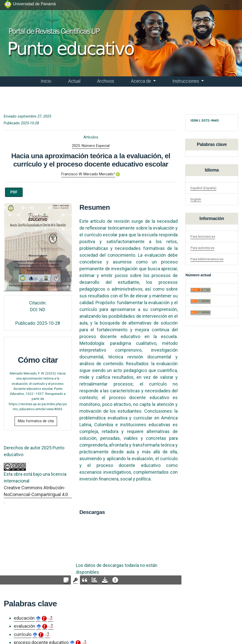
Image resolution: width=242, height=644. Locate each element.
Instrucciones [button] (186, 81)
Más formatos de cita (36, 421)
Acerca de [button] (141, 81)
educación (24, 618)
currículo (23, 634)
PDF (14, 192)
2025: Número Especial (91, 146)
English (196, 199)
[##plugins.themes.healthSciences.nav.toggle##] (227, 7)
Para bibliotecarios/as (207, 259)
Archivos (106, 81)
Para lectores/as (203, 236)
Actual (74, 81)
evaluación (25, 626)
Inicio (46, 81)
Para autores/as (202, 248)
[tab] (66, 580)
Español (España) (203, 188)
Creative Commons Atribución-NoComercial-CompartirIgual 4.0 (36, 491)
